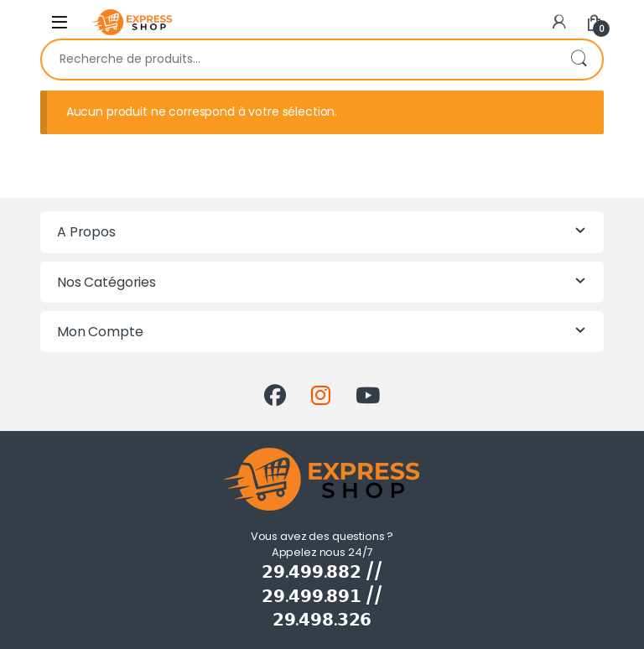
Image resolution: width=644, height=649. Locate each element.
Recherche (579, 60)
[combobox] (299, 60)
